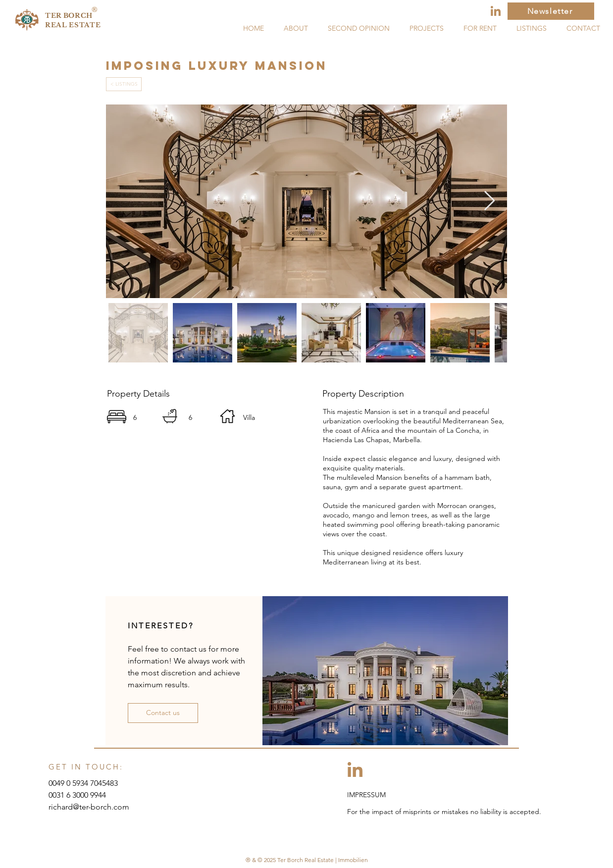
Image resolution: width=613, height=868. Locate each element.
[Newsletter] (551, 11)
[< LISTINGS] (124, 84)
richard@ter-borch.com (89, 807)
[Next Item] (489, 201)
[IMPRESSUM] (379, 795)
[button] (163, 713)
